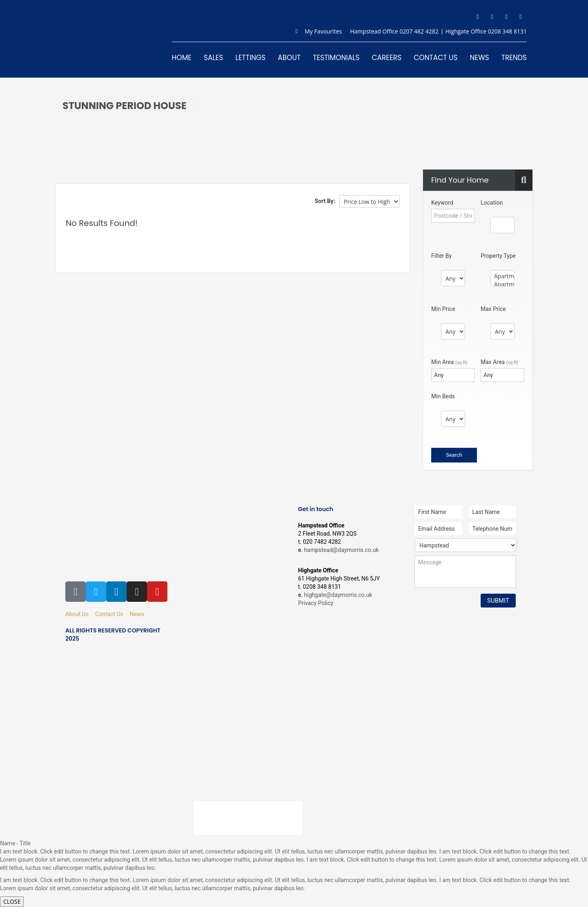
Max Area (499, 362)
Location (492, 203)
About (289, 58)
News (480, 58)
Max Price (493, 309)
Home (182, 58)
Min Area (449, 362)
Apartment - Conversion (502, 276)
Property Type (498, 256)
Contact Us (435, 58)
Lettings (251, 58)
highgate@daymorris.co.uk (338, 595)
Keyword (442, 203)
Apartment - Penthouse (502, 284)
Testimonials (336, 58)
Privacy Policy (316, 603)
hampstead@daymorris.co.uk (342, 550)
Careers (386, 58)
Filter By (441, 256)
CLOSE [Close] (12, 901)
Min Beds (443, 396)
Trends (514, 58)
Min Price (443, 309)
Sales (213, 58)
